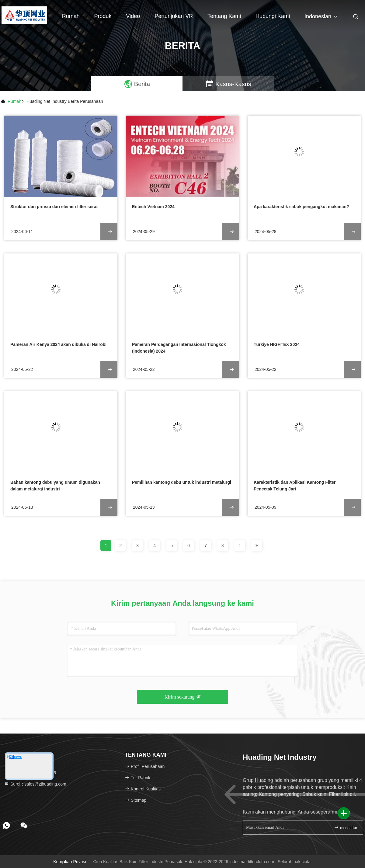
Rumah (71, 16)
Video (133, 16)
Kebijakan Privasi (70, 862)
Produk (103, 16)
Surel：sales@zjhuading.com (35, 784)
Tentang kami (224, 16)
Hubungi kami (273, 16)
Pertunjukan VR (174, 16)
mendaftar (346, 827)
